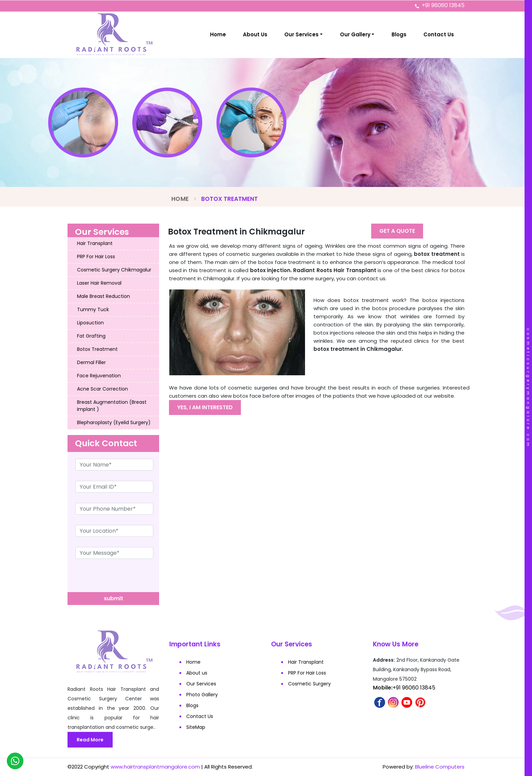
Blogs (399, 34)
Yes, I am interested (205, 407)
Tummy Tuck (93, 309)
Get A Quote (397, 231)
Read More (90, 740)
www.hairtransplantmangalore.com (155, 767)
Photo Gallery (202, 695)
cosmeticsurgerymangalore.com (528, 388)
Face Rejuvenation (99, 376)
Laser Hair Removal (99, 283)
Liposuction (90, 323)
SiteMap (196, 727)
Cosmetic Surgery (309, 684)
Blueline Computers (440, 767)
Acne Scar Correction (102, 389)
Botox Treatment (97, 349)
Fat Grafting (91, 336)
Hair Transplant (95, 243)
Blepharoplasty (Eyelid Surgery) (114, 422)
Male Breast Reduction (103, 296)
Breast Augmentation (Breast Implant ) (112, 406)
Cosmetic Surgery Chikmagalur (114, 270)
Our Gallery (355, 34)
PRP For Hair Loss (96, 257)
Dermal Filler (91, 362)
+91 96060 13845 (443, 5)
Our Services (301, 34)
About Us (255, 34)
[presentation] (119, 579)
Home (218, 34)
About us (197, 673)
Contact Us (439, 34)
